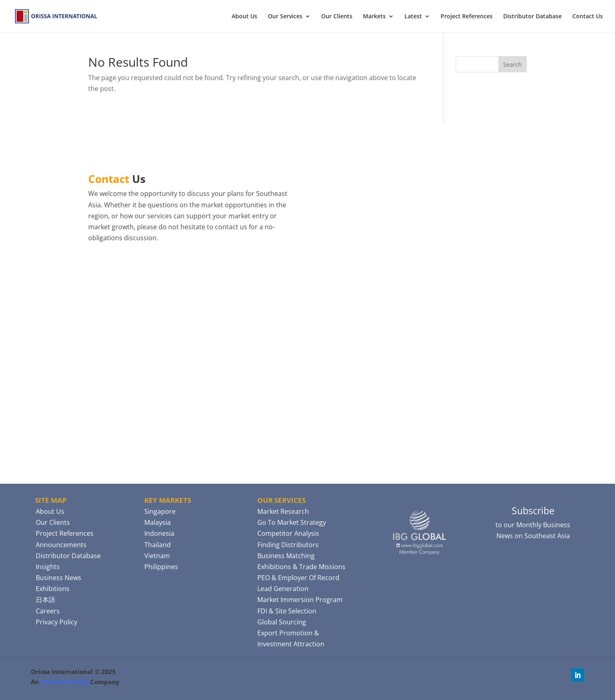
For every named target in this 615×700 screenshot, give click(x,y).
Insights (48, 567)
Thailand (158, 545)
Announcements (61, 545)
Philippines (161, 567)
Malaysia (158, 522)
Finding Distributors (288, 545)
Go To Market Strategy (292, 522)
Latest (413, 17)
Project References (467, 17)
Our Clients (337, 17)
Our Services (285, 17)
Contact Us (588, 17)
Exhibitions (53, 589)
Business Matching (286, 556)
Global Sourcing (282, 622)
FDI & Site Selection (287, 611)
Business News (59, 578)
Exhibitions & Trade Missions (301, 567)
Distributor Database (532, 17)
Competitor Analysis (288, 533)
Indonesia (159, 533)
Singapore (160, 511)
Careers (48, 611)
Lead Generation (283, 589)
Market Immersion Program (300, 600)
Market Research (283, 511)
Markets (374, 17)
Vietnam (157, 556)
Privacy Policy (57, 622)
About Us (244, 17)
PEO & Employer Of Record (298, 578)
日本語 (46, 600)
